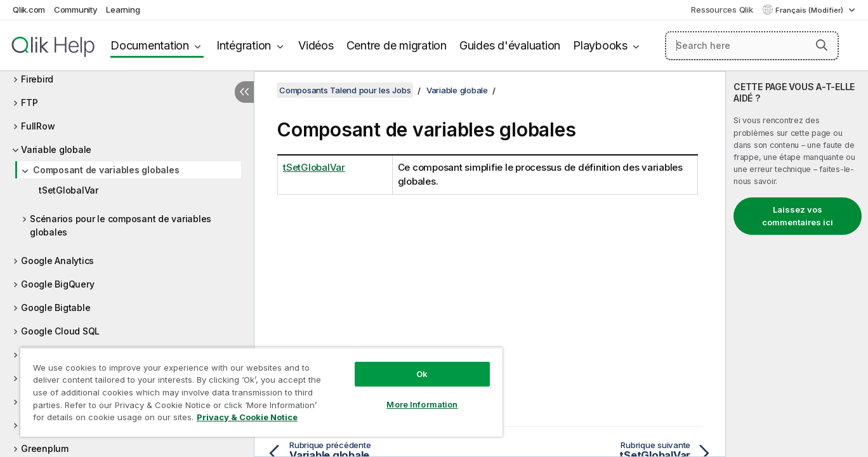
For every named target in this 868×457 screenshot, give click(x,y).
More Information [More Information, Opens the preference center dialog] (422, 404)
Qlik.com (29, 10)
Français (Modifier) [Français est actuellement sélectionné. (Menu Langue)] (810, 10)
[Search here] (752, 46)
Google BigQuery (57, 284)
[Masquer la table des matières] (244, 92)
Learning (123, 10)
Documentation (150, 45)
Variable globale (56, 149)
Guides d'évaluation (510, 45)
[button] (822, 45)
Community (76, 10)
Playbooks (600, 45)
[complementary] (797, 264)
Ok (422, 374)
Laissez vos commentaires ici (798, 216)
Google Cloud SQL (60, 331)
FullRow (38, 126)
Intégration (244, 45)
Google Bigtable (56, 308)
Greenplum (45, 448)
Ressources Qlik (722, 10)
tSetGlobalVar (69, 190)
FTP (29, 103)
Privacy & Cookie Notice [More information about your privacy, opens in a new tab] (247, 417)
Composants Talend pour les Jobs (345, 90)
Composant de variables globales (106, 170)
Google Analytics (57, 261)
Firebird (37, 79)
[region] (261, 392)
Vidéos (316, 45)
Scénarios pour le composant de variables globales (121, 225)
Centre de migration (397, 45)
